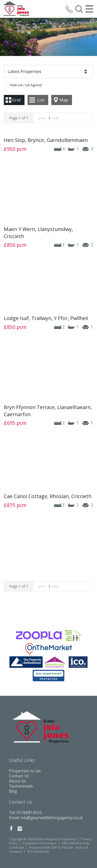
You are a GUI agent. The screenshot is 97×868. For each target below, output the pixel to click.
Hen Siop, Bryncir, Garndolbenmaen (46, 140)
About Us (17, 781)
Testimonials (21, 786)
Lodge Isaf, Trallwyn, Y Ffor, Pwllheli (46, 318)
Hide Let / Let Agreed (26, 85)
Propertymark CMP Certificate (51, 848)
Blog (13, 791)
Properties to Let (25, 771)
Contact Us (19, 776)
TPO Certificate (38, 852)
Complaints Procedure (40, 843)
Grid (16, 100)
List (41, 100)
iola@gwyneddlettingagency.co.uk (52, 818)
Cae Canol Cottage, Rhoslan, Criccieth (48, 496)
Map (64, 100)
